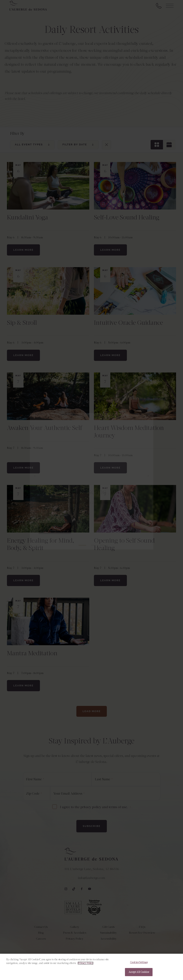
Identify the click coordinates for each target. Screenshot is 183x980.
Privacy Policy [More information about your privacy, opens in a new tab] (86, 966)
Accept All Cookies (139, 974)
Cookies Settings (139, 965)
